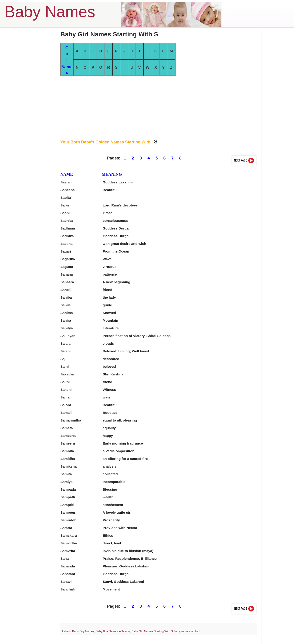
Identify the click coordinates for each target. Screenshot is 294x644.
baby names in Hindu (188, 631)
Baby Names (50, 12)
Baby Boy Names (83, 631)
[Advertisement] (158, 108)
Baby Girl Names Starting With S (152, 631)
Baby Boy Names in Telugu (113, 631)
